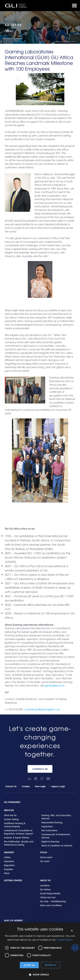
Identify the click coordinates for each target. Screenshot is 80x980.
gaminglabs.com (55, 686)
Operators (9, 861)
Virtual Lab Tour (48, 897)
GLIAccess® (46, 857)
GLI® (16, 6)
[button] (40, 975)
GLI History (45, 889)
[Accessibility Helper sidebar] (75, 948)
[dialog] (40, 951)
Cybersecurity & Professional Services (56, 836)
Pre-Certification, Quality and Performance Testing (19, 843)
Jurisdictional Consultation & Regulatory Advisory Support (18, 832)
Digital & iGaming (50, 841)
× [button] (72, 931)
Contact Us (40, 769)
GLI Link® (45, 861)
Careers (26, 786)
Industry (9, 852)
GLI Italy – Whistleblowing (53, 901)
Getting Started (13, 880)
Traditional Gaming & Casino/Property (15, 825)
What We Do (10, 815)
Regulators (9, 865)
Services (9, 810)
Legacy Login (58, 786)
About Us (45, 880)
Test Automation (49, 830)
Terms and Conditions (51, 905)
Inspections (47, 826)
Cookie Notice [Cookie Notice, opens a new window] (65, 940)
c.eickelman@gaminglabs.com (42, 709)
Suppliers (9, 869)
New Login (40, 786)
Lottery (7, 857)
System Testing (11, 819)
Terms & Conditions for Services (57, 845)
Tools (44, 852)
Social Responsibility (50, 893)
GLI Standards (12, 802)
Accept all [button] (29, 965)
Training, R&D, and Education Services (56, 817)
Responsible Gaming (52, 822)
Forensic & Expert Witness (17, 837)
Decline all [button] (51, 965)
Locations (45, 885)
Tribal (7, 873)
